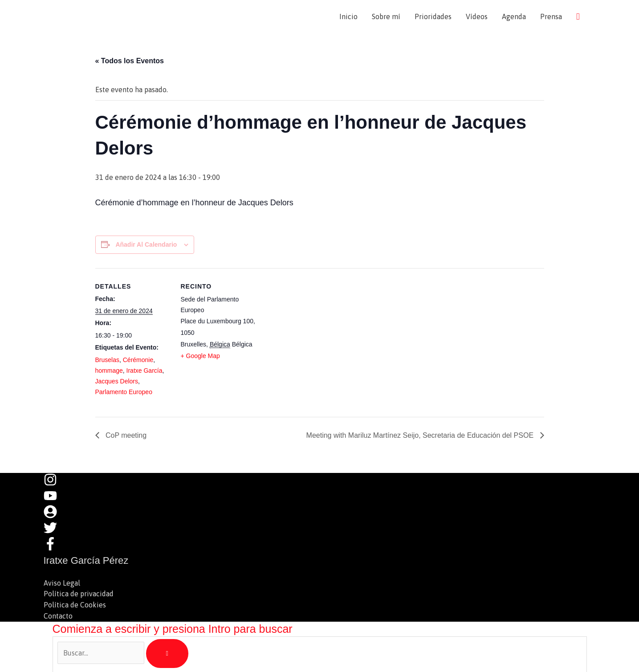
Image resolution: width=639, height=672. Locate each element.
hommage (109, 371)
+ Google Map (200, 356)
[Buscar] (167, 652)
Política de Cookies (75, 604)
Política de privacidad (79, 594)
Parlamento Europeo (124, 392)
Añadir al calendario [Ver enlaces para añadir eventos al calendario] (146, 244)
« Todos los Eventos (130, 61)
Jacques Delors (117, 381)
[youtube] (55, 500)
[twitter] (55, 532)
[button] (578, 16)
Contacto (58, 615)
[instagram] (55, 484)
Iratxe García (144, 371)
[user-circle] (55, 516)
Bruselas (107, 360)
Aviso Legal (62, 583)
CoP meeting (125, 435)
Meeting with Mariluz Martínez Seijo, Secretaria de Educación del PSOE (421, 435)
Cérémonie (138, 360)
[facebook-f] (53, 548)
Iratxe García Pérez (120, 16)
